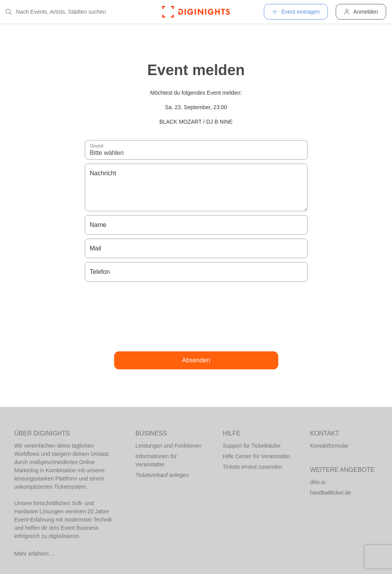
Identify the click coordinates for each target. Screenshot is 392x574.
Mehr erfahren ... (35, 554)
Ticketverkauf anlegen (162, 475)
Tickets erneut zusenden (252, 467)
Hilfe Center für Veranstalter (257, 456)
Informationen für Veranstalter (156, 460)
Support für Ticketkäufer (252, 446)
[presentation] (196, 317)
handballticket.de (330, 493)
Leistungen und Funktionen (169, 446)
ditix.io (318, 482)
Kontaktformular (329, 446)
